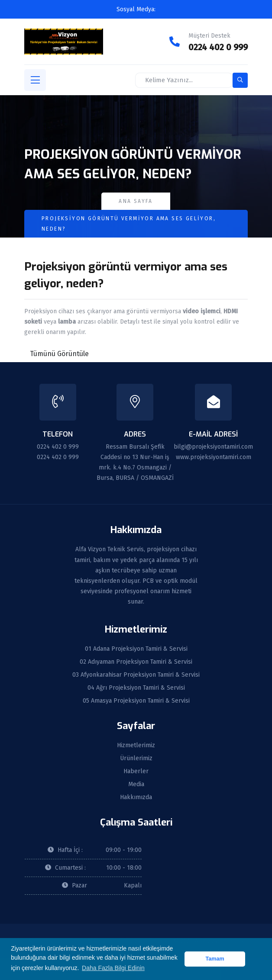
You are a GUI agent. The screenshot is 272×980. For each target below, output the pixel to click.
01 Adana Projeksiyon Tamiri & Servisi (136, 649)
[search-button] (240, 80)
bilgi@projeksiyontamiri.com (213, 447)
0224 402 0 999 (218, 47)
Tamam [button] (215, 959)
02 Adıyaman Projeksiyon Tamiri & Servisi (136, 662)
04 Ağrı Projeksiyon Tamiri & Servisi (136, 688)
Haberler (136, 771)
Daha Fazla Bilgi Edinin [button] (113, 968)
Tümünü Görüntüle (59, 354)
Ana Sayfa (136, 201)
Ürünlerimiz (136, 758)
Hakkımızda (136, 797)
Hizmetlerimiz (136, 745)
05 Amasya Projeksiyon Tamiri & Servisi (136, 701)
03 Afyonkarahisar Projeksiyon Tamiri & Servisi (136, 675)
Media (136, 784)
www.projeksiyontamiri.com (214, 457)
